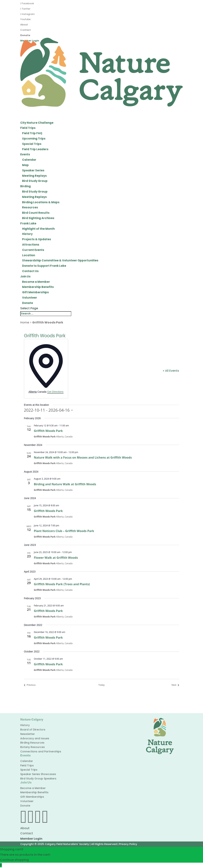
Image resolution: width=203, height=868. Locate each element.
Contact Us (30, 271)
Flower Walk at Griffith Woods (56, 558)
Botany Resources (33, 747)
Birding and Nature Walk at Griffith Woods (65, 484)
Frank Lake (28, 223)
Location (29, 255)
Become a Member (36, 282)
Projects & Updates (37, 239)
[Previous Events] (30, 685)
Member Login (31, 839)
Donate (25, 35)
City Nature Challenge (37, 123)
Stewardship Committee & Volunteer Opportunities (60, 260)
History (27, 234)
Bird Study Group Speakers (38, 779)
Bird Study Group (35, 181)
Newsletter (28, 734)
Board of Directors (33, 730)
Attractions (31, 245)
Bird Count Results (36, 213)
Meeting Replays (34, 176)
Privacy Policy (128, 844)
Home (25, 322)
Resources (30, 207)
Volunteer (30, 298)
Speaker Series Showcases (38, 774)
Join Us (25, 276)
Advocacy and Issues (35, 738)
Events (25, 154)
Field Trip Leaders (35, 149)
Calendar (29, 160)
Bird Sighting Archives (38, 218)
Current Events (33, 250)
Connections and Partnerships (41, 751)
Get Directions (55, 392)
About (24, 25)
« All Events (171, 371)
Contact (26, 30)
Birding (26, 186)
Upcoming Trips (34, 139)
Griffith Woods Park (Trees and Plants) (62, 584)
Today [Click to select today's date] (101, 685)
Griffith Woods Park (48, 431)
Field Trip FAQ (32, 133)
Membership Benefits (38, 287)
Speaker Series (33, 170)
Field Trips (28, 128)
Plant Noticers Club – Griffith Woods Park (64, 531)
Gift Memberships (35, 292)
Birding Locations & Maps (41, 202)
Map (25, 165)
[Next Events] (175, 685)
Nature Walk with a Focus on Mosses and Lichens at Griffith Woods (83, 457)
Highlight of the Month (38, 229)
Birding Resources (32, 743)
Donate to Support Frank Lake (44, 266)
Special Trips (32, 144)
